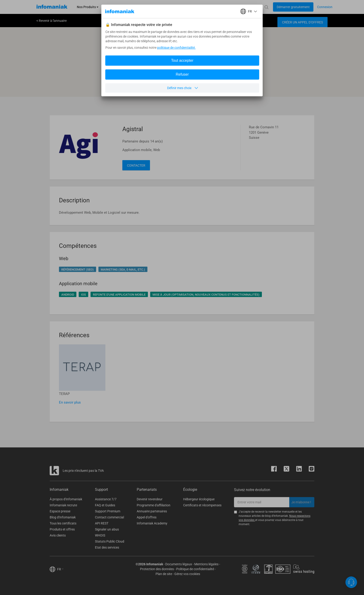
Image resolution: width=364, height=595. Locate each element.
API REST (102, 523)
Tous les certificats (63, 523)
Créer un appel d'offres (302, 22)
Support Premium (108, 511)
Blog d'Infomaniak (63, 517)
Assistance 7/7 (106, 499)
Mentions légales (206, 564)
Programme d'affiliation (154, 505)
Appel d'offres (147, 517)
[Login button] (293, 7)
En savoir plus (70, 402)
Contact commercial (109, 517)
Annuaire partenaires (152, 511)
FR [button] (60, 569)
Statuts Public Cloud (110, 541)
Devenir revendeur (150, 499)
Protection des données (157, 569)
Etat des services (107, 547)
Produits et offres (62, 529)
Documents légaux (179, 564)
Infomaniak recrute (63, 505)
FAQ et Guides (105, 505)
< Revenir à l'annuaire (52, 21)
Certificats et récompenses (202, 505)
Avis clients (58, 535)
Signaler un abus (107, 529)
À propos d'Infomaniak (66, 499)
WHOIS (100, 535)
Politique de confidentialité (195, 569)
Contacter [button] (136, 165)
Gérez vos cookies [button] (187, 574)
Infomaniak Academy (152, 523)
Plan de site (164, 574)
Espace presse (60, 511)
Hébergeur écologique (199, 499)
